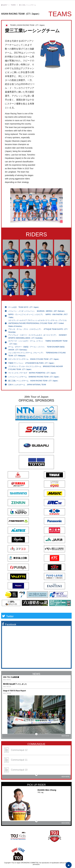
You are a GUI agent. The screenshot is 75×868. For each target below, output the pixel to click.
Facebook (9, 625)
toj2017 (4, 5)
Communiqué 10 (16, 770)
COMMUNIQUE (36, 744)
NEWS (36, 674)
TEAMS (13, 5)
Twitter (8, 616)
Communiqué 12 (16, 750)
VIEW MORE (52, 735)
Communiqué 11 (16, 760)
